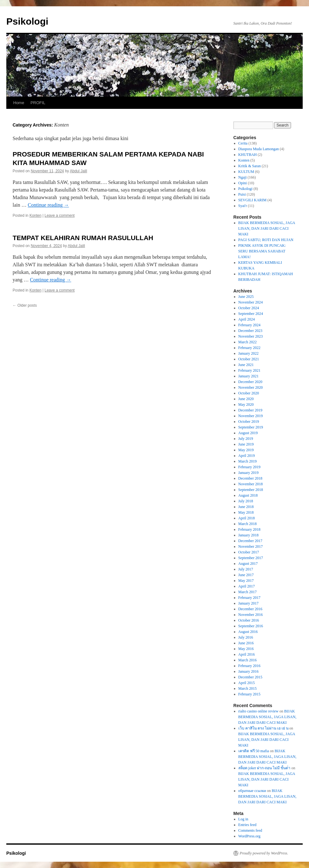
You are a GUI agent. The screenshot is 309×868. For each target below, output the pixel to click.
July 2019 (246, 439)
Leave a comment (59, 216)
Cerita (243, 143)
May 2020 (246, 404)
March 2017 (248, 592)
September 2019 (251, 427)
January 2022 (248, 353)
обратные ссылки (252, 791)
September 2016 (251, 626)
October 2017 (249, 552)
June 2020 (246, 399)
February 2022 (249, 348)
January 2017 (248, 603)
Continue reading (48, 205)
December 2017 (250, 541)
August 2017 (248, 564)
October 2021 (249, 359)
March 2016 (248, 660)
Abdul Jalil (79, 171)
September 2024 (251, 314)
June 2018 (246, 507)
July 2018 (246, 501)
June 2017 (246, 575)
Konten (35, 216)
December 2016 (250, 609)
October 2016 (249, 620)
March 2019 (248, 461)
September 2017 (251, 558)
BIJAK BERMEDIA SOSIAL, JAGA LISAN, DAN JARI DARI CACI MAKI (267, 228)
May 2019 (246, 450)
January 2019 (248, 473)
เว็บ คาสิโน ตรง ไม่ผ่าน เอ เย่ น (263, 728)
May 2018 (246, 512)
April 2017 (247, 586)
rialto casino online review (259, 711)
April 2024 (247, 319)
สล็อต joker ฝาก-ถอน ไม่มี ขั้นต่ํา (265, 768)
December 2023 (250, 331)
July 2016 (246, 637)
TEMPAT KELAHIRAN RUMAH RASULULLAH (83, 238)
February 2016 (249, 666)
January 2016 (248, 671)
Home (19, 103)
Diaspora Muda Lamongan (259, 149)
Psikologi (27, 21)
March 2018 (248, 524)
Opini (243, 183)
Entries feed (248, 825)
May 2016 (246, 649)
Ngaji (243, 177)
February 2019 (249, 467)
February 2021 (249, 370)
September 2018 (251, 490)
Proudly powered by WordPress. (264, 853)
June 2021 (246, 365)
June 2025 (246, 297)
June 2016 (246, 643)
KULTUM (246, 172)
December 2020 (250, 382)
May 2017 (246, 581)
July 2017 (246, 569)
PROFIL (38, 103)
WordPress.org (249, 836)
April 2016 (247, 654)
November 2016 (251, 615)
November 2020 (251, 387)
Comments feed (250, 830)
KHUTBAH (248, 155)
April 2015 (247, 683)
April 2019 (247, 456)
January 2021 (248, 376)
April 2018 (247, 518)
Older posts (25, 305)
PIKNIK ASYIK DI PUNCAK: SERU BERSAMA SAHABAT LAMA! (262, 251)
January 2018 (248, 535)
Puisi (242, 194)
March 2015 (248, 688)
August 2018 (248, 495)
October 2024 (249, 308)
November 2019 (251, 416)
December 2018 (250, 478)
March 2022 (248, 342)
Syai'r (243, 206)
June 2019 (246, 444)
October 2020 (249, 393)
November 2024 (251, 302)
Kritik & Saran (250, 166)
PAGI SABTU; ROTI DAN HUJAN (266, 240)
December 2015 (250, 677)
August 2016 (248, 632)
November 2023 (251, 336)
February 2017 (249, 598)
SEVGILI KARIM (253, 200)
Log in (243, 819)
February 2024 (249, 325)
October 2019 (249, 422)
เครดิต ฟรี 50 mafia (254, 751)
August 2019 (248, 433)
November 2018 (251, 484)
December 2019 (250, 410)
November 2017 (251, 546)
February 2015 (249, 694)
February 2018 (249, 529)
